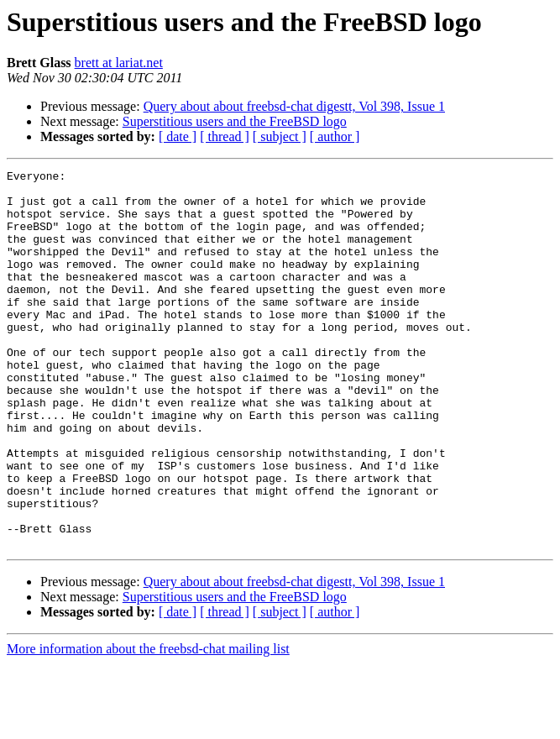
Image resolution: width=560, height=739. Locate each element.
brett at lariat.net (119, 63)
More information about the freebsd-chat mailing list (148, 724)
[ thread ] (225, 136)
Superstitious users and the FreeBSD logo (235, 121)
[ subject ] (280, 136)
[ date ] (178, 136)
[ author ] (335, 136)
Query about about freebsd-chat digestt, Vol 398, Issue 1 (294, 106)
